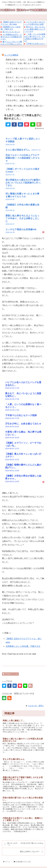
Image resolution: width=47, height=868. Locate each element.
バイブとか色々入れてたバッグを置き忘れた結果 (25, 70)
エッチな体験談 (11, 55)
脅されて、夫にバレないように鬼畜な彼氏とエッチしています (35, 29)
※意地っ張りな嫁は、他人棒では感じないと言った (25, 108)
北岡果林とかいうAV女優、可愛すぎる (23, 646)
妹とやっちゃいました (11, 32)
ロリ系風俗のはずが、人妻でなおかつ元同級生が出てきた (11, 37)
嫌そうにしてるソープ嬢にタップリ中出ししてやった (11, 44)
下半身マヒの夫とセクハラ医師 (20, 95)
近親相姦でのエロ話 (10, 674)
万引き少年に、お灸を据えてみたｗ (22, 100)
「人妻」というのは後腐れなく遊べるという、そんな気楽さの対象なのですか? (25, 88)
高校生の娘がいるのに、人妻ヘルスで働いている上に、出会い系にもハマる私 (25, 61)
